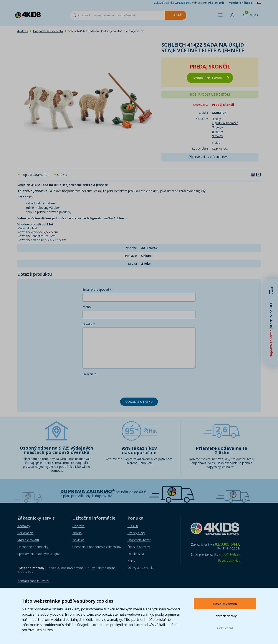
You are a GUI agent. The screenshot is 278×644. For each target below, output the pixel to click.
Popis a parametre (34, 175)
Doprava (78, 526)
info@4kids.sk (230, 554)
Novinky (78, 540)
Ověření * (89, 374)
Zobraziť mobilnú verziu (34, 581)
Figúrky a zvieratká (225, 123)
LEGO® (133, 526)
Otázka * (89, 324)
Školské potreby (139, 547)
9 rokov (218, 136)
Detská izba (136, 554)
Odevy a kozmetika (141, 568)
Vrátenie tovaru (28, 540)
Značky (77, 533)
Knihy (131, 561)
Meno (87, 307)
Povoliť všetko (225, 604)
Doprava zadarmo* (87, 491)
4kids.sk (23, 31)
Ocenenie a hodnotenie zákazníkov (97, 547)
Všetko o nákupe (241, 3)
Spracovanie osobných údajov (38, 554)
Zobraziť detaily (225, 616)
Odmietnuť (225, 628)
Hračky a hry (136, 533)
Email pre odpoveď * (97, 289)
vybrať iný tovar (211, 78)
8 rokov (218, 132)
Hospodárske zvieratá (48, 31)
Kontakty (24, 526)
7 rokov (218, 127)
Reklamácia (25, 533)
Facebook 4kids (229, 560)
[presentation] (116, 386)
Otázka (62, 175)
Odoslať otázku (139, 402)
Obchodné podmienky (33, 547)
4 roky (217, 119)
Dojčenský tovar (139, 540)
